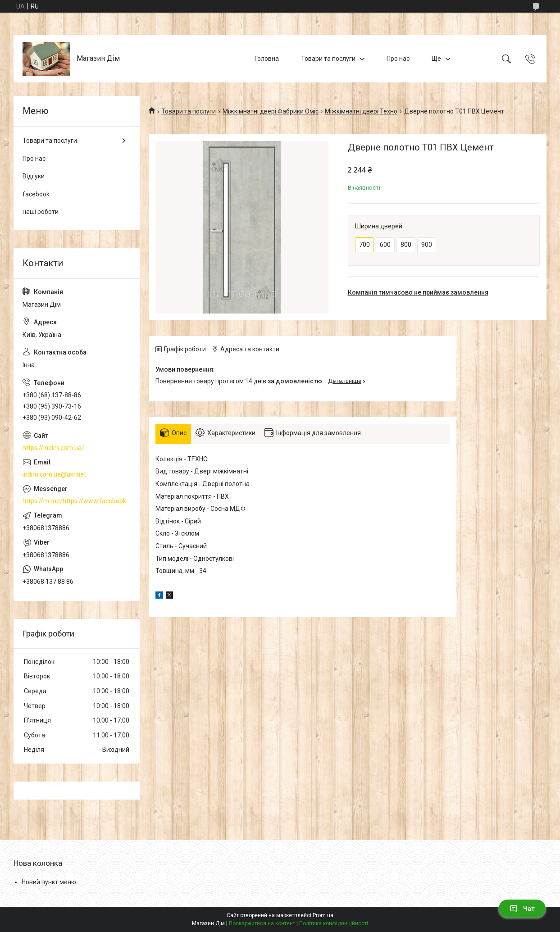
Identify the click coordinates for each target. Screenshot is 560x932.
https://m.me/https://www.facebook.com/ (77, 501)
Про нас (398, 59)
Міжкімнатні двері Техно (361, 111)
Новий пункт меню (49, 882)
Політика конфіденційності (334, 923)
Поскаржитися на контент (262, 923)
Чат (522, 909)
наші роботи (41, 212)
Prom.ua (323, 915)
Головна (267, 59)
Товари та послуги (328, 59)
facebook (36, 194)
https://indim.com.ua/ (53, 448)
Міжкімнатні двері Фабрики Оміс (271, 111)
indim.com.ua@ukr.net (54, 474)
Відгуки (34, 176)
